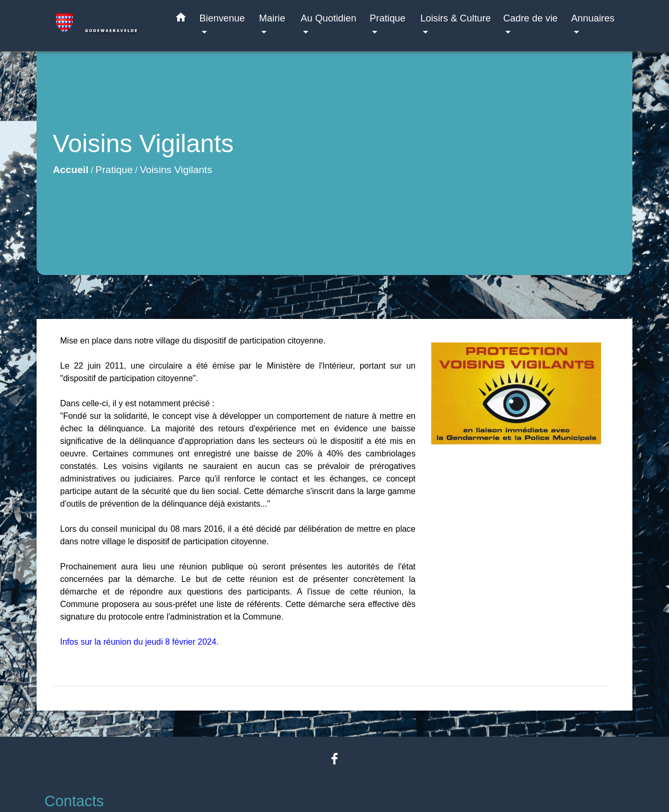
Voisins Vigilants (176, 170)
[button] (181, 19)
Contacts (74, 801)
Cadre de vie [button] (530, 18)
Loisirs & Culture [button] (455, 18)
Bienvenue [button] (222, 18)
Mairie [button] (272, 18)
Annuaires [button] (593, 18)
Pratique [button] (388, 18)
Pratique (114, 170)
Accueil (71, 170)
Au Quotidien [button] (328, 18)
